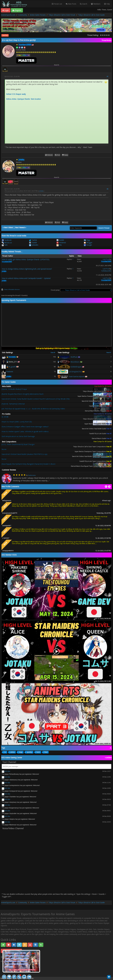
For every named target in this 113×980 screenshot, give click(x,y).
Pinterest (61, 243)
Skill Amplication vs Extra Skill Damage (18, 436)
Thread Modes (106, 40)
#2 (108, 189)
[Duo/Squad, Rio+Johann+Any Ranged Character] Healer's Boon (29, 464)
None (4, 449)
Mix (59, 245)
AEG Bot (7, 771)
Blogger (88, 243)
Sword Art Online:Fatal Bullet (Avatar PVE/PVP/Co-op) (24, 454)
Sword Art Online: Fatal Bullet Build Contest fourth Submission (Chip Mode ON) (36, 399)
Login (6, 10)
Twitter (33, 240)
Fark (5, 245)
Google (88, 245)
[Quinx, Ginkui (14, 390)
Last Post (5, 35)
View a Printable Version (12, 290)
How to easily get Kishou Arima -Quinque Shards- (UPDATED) (26, 260)
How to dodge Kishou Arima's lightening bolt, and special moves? (27, 269)
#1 (108, 77)
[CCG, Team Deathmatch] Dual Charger (18, 444)
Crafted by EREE (18, 978)
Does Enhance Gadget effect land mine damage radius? (25, 427)
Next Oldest (9, 228)
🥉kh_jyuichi (11, 367)
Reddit (60, 240)
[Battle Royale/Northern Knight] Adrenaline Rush (23, 394)
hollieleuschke (106, 271)
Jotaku (41, 191)
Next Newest (20, 228)
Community (23, 15)
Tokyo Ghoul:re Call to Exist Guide (91, 15)
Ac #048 (5, 417)
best (38, 752)
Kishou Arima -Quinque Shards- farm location (23, 99)
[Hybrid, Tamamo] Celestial (13, 404)
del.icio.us (7, 243)
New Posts (71, 4)
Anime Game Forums (38, 15)
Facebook (7, 240)
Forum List (57, 4)
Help (107, 4)
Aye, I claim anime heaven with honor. (22, 970)
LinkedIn (34, 245)
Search (84, 4)
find (46, 752)
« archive (108, 758)
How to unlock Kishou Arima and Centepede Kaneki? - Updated (26, 278)
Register (17, 10)
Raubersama (32, 475)
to (5, 752)
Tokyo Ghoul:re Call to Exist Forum (62, 15)
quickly (29, 752)
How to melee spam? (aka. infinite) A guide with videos (25, 432)
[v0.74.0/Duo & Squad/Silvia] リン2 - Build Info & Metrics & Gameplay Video (33, 409)
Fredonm (10, 372)
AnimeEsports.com (8, 15)
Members (96, 4)
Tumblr (33, 243)
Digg (87, 240)
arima (12, 752)
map (21, 752)
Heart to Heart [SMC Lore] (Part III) (17, 422)
